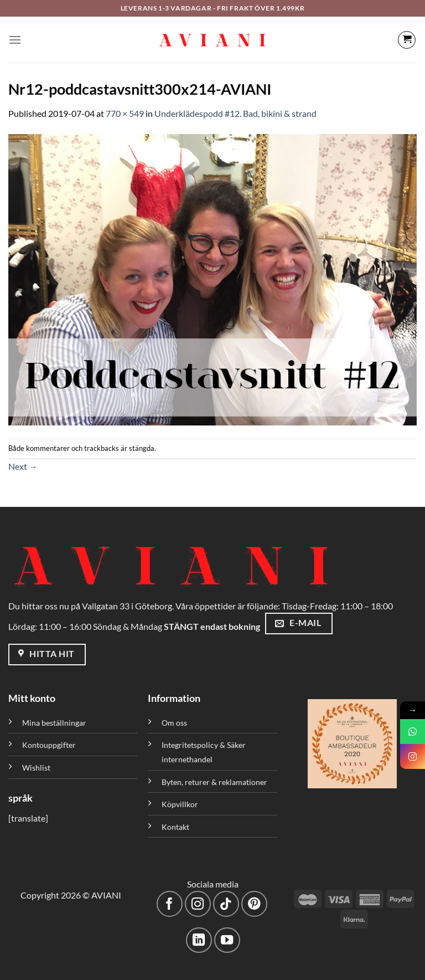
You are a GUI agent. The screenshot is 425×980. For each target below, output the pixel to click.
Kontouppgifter (49, 745)
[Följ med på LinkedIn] (199, 940)
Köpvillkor (180, 804)
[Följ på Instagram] (198, 904)
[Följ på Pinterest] (254, 904)
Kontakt (175, 827)
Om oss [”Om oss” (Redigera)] (174, 723)
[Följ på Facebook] (170, 904)
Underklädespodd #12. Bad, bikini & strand (235, 113)
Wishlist (36, 768)
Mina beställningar (55, 723)
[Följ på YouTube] (227, 940)
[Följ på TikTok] (226, 904)
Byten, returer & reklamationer (214, 782)
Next (23, 466)
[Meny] (15, 40)
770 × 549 (125, 113)
